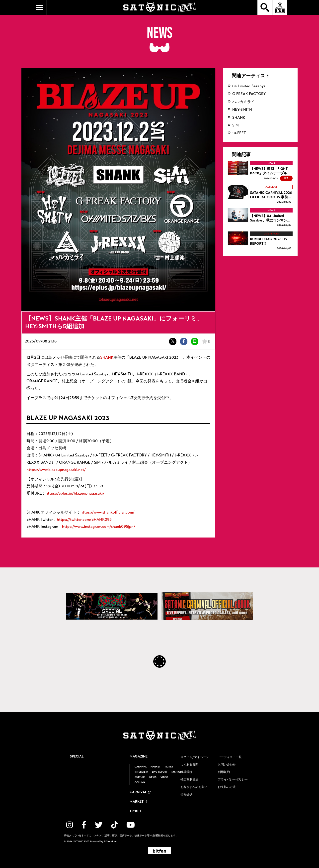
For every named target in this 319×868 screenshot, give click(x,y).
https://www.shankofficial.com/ (108, 512)
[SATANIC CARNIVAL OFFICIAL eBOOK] (207, 606)
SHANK (107, 357)
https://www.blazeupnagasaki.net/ (56, 470)
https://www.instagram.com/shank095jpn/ (99, 526)
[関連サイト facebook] (84, 825)
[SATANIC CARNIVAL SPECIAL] (112, 606)
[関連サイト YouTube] (131, 825)
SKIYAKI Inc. (111, 842)
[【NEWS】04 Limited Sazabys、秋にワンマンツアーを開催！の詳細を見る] (260, 218)
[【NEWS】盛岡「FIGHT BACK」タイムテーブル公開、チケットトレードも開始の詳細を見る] (260, 171)
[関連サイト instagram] (70, 825)
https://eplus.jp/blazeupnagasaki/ (75, 493)
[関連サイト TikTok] (114, 825)
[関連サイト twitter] (99, 825)
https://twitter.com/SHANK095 (84, 519)
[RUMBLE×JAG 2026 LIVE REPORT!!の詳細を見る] (260, 241)
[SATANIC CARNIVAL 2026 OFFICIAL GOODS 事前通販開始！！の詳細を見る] (260, 195)
